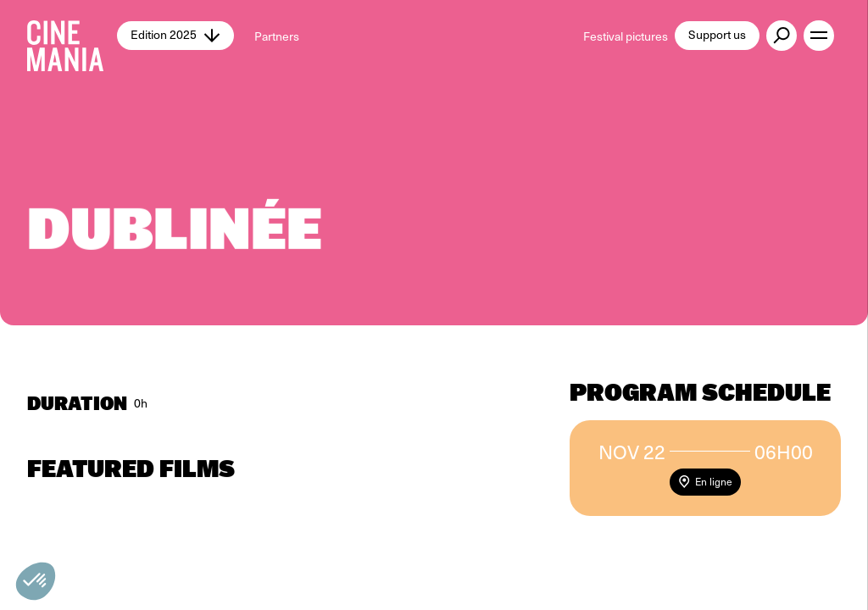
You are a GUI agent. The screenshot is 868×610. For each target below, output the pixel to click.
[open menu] (819, 36)
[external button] (782, 36)
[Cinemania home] (72, 36)
